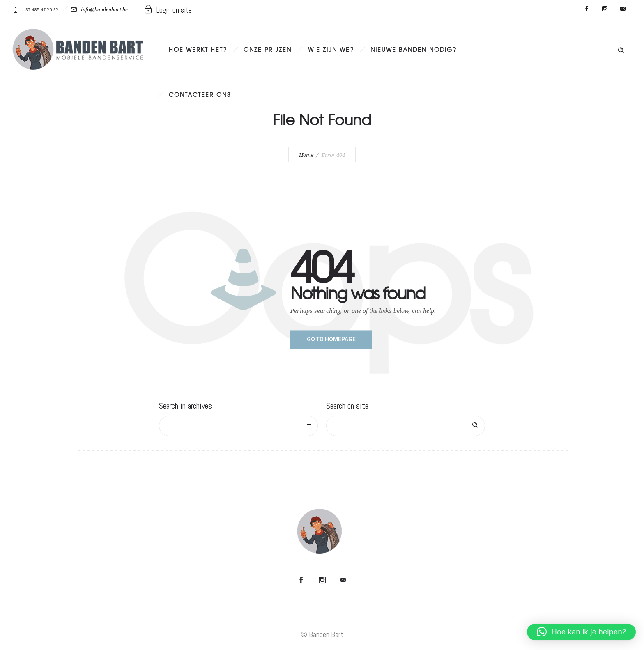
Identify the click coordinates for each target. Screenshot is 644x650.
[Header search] (621, 48)
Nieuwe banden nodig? (414, 49)
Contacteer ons (200, 94)
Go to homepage (331, 339)
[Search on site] (406, 426)
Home (306, 155)
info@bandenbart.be (104, 10)
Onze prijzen (268, 49)
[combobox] (238, 426)
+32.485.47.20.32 (40, 10)
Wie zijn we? (331, 49)
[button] (581, 632)
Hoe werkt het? (198, 49)
